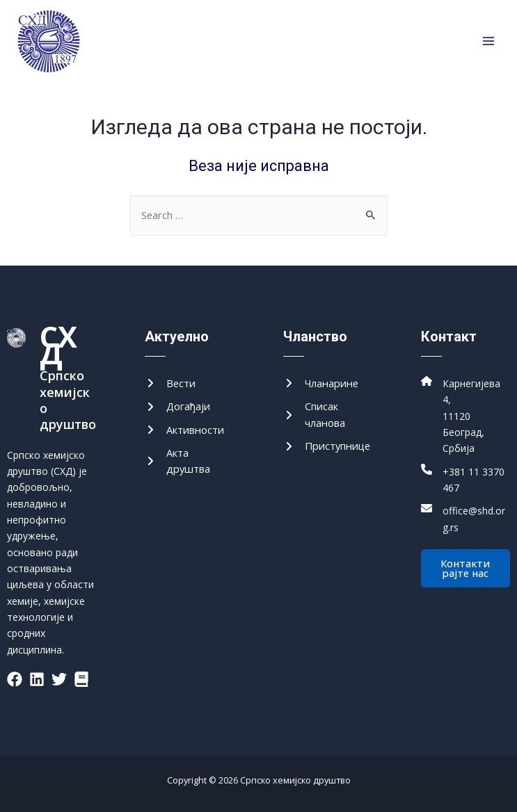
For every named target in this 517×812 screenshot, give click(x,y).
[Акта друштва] (189, 461)
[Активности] (184, 430)
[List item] (15, 679)
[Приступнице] (327, 446)
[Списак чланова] (328, 415)
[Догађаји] (177, 406)
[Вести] (170, 383)
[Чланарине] (321, 383)
